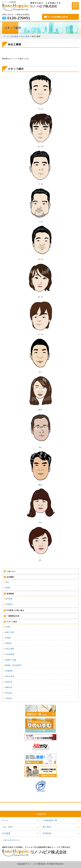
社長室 (8, 627)
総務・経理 (10, 632)
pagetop (41, 814)
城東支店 (9, 687)
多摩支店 (9, 682)
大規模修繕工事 (50, 820)
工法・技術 (7, 827)
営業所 (8, 588)
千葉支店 (9, 698)
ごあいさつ (11, 571)
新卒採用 (9, 599)
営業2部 (8, 643)
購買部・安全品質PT (14, 665)
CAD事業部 (10, 654)
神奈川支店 (10, 676)
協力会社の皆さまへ (13, 840)
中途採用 (9, 604)
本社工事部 (10, 649)
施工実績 (47, 827)
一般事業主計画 (13, 616)
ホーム (5, 820)
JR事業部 (9, 671)
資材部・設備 (11, 660)
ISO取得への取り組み (15, 610)
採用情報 (10, 594)
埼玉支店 (9, 693)
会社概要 (10, 577)
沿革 (7, 582)
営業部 (8, 638)
